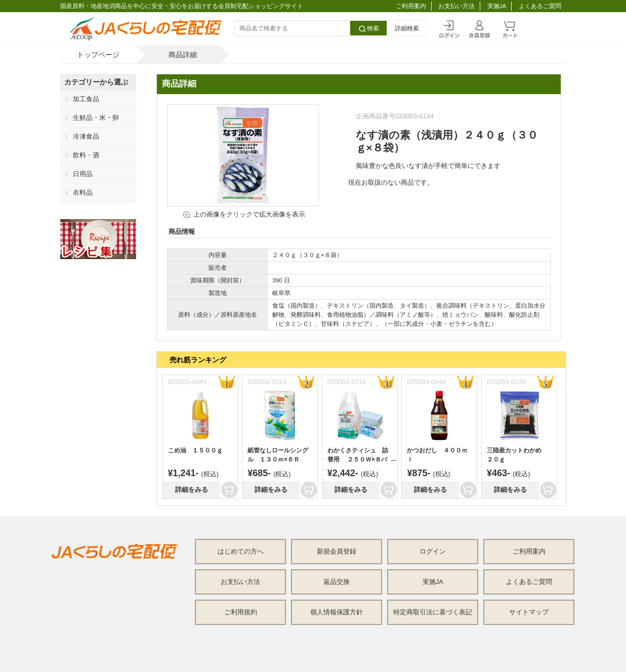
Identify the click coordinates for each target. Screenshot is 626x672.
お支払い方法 (456, 6)
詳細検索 (407, 28)
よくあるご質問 (540, 6)
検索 (368, 29)
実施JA (497, 6)
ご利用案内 (411, 6)
